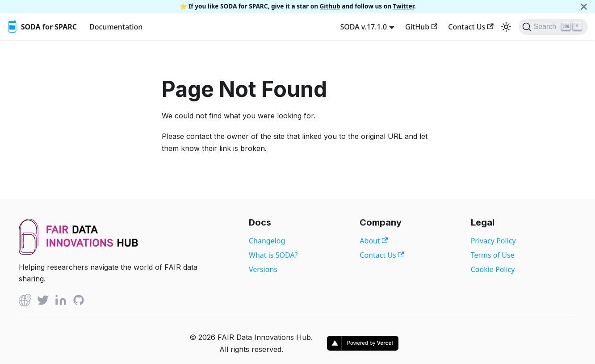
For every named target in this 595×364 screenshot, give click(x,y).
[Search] (553, 27)
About (374, 241)
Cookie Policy (493, 269)
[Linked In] (61, 302)
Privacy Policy (493, 241)
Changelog (267, 241)
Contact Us (471, 27)
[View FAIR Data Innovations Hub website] (79, 252)
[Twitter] (43, 302)
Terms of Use (493, 255)
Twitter (404, 6)
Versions (263, 269)
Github (330, 6)
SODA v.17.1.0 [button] (363, 27)
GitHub (421, 27)
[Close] (584, 6)
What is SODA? (273, 255)
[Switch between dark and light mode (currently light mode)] (506, 27)
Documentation (116, 27)
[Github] (25, 302)
